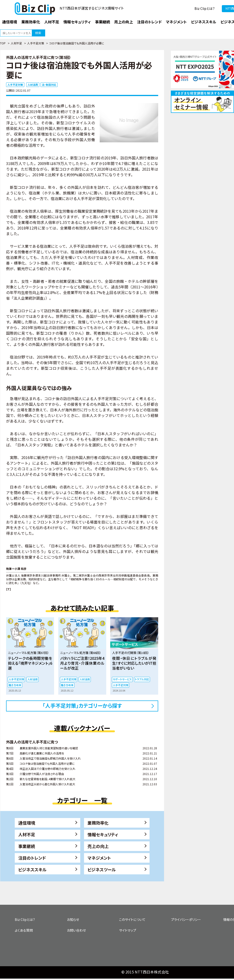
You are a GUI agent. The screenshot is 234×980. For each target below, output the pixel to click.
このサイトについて (132, 919)
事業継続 (27, 846)
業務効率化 (98, 823)
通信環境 (27, 823)
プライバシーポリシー (186, 919)
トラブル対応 (142, 679)
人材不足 (16, 43)
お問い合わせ (76, 930)
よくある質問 (24, 930)
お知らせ (73, 919)
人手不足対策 (36, 43)
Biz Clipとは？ (205, 8)
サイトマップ (128, 930)
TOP (3, 43)
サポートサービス (122, 679)
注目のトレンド (32, 858)
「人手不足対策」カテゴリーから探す (82, 705)
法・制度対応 (49, 85)
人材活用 (33, 85)
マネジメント (99, 858)
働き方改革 (15, 685)
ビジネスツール (102, 869)
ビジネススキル (32, 869)
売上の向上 (98, 846)
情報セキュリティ (103, 834)
